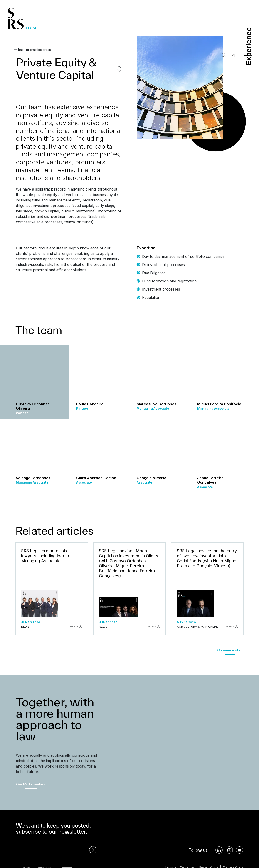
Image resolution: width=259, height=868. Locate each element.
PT (232, 56)
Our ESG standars (31, 784)
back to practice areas (32, 50)
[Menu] (247, 56)
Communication (230, 650)
